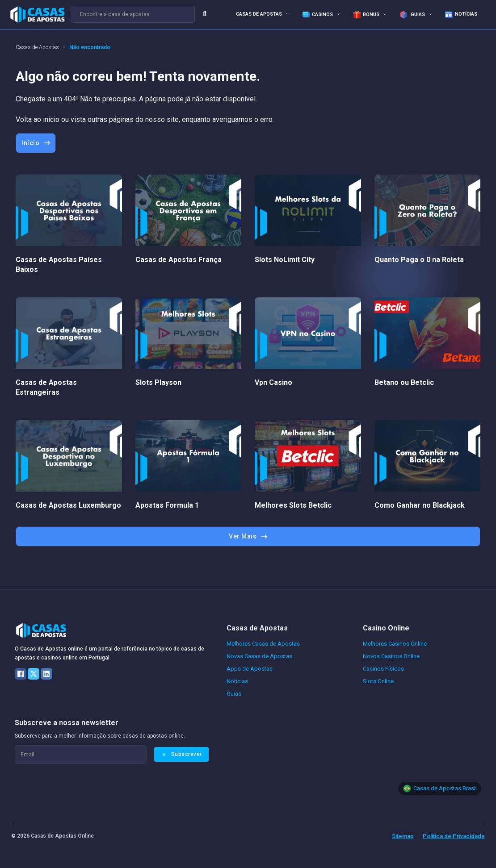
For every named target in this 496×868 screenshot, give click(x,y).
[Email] (81, 755)
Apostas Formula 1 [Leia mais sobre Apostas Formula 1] (167, 505)
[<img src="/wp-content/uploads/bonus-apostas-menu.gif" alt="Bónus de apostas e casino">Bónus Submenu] (385, 14)
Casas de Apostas (259, 14)
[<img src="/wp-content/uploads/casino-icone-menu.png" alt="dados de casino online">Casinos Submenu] (338, 14)
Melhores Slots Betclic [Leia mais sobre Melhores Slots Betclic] (293, 505)
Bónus (366, 15)
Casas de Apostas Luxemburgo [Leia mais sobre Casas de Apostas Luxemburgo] (68, 505)
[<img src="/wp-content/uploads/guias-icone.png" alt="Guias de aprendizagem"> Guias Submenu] (430, 14)
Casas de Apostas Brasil (445, 788)
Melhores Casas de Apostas (263, 644)
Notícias (461, 15)
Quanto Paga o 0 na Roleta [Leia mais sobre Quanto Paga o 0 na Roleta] (419, 260)
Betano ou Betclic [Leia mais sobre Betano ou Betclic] (404, 382)
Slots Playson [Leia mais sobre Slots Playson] (158, 382)
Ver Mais (248, 536)
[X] (34, 674)
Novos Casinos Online (391, 656)
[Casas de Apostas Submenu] (287, 14)
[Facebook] (21, 674)
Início (36, 143)
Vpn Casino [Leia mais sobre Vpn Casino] (273, 382)
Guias (412, 15)
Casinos (317, 15)
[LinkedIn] (46, 674)
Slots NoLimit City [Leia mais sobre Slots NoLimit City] (285, 260)
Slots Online (378, 681)
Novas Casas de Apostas (259, 656)
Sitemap (403, 836)
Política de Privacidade (454, 836)
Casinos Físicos (383, 669)
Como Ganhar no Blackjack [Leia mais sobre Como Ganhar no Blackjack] (420, 505)
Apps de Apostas (250, 669)
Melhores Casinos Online (395, 644)
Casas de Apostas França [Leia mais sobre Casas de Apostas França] (179, 260)
